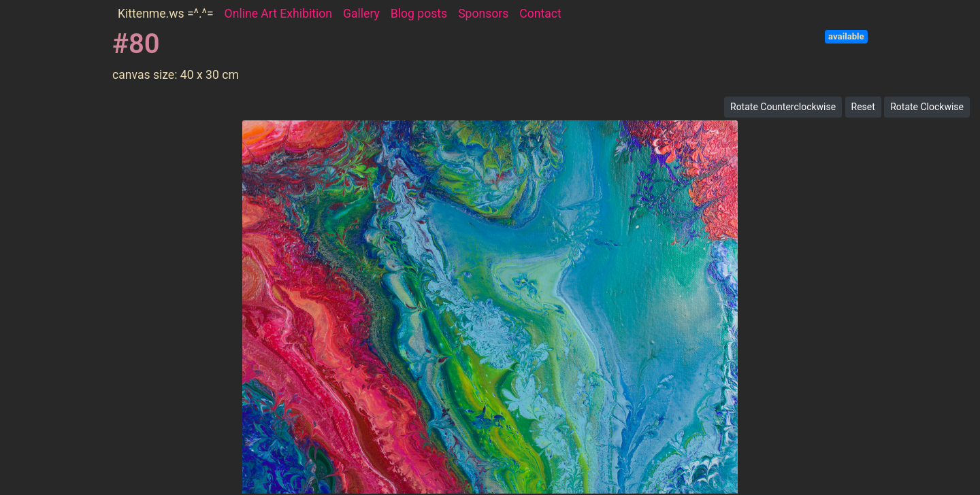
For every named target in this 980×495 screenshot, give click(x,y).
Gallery (361, 14)
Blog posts (419, 14)
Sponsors (483, 14)
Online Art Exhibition (278, 14)
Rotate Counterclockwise (783, 107)
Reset (863, 107)
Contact (540, 14)
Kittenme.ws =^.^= (166, 14)
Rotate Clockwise (927, 107)
